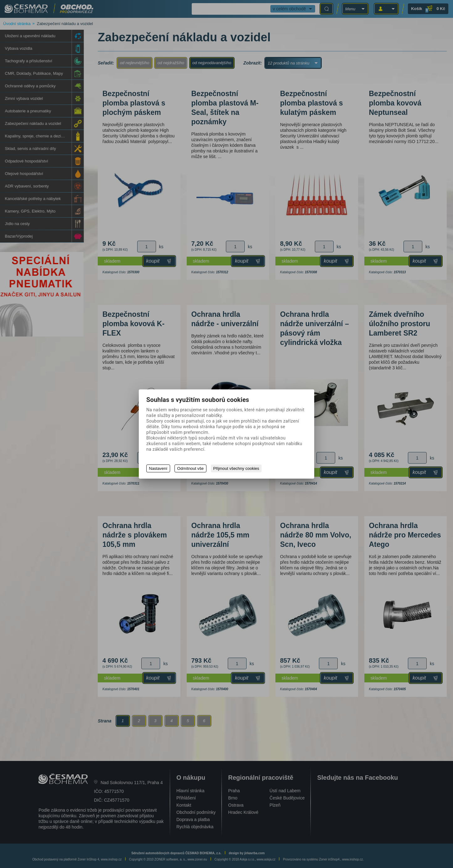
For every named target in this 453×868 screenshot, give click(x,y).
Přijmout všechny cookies (237, 468)
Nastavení (158, 468)
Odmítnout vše (191, 468)
